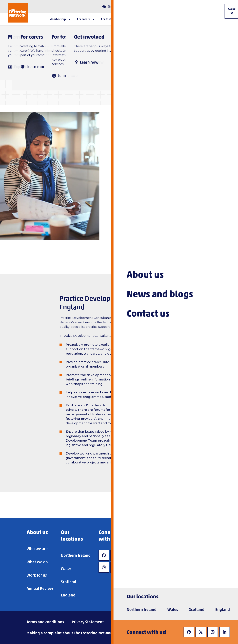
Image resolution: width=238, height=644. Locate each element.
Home (54, 49)
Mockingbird (127, 397)
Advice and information (114, 49)
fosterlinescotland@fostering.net (153, 212)
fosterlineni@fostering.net (160, 190)
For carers (76, 49)
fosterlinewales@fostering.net (151, 234)
